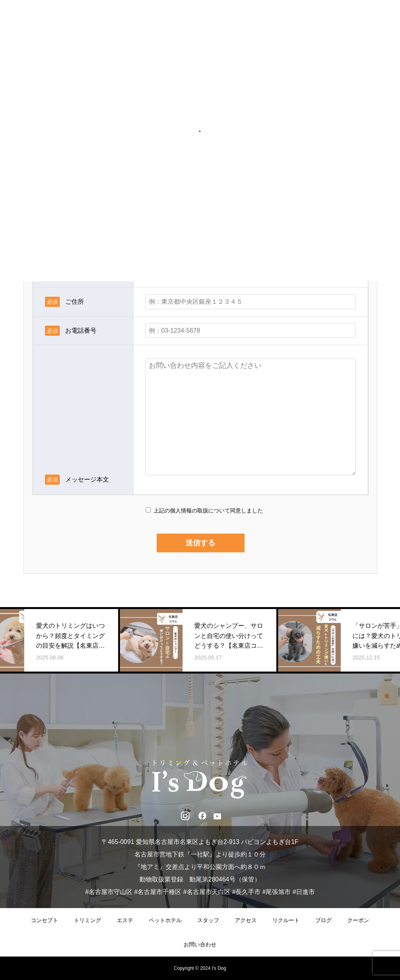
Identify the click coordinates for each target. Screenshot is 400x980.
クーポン (358, 920)
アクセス (246, 920)
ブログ (323, 920)
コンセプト (45, 920)
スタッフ (208, 920)
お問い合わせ (200, 944)
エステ (125, 920)
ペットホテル (165, 920)
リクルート (286, 920)
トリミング (87, 920)
